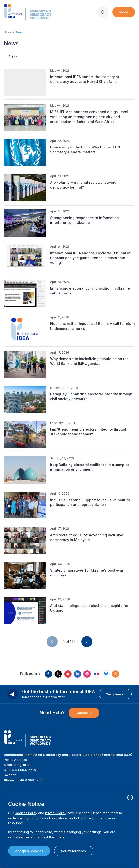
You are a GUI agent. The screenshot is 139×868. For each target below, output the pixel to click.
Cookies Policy (26, 813)
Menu (124, 12)
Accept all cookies (29, 851)
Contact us (84, 713)
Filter (13, 57)
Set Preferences (74, 851)
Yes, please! (115, 694)
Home (7, 32)
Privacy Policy (56, 813)
